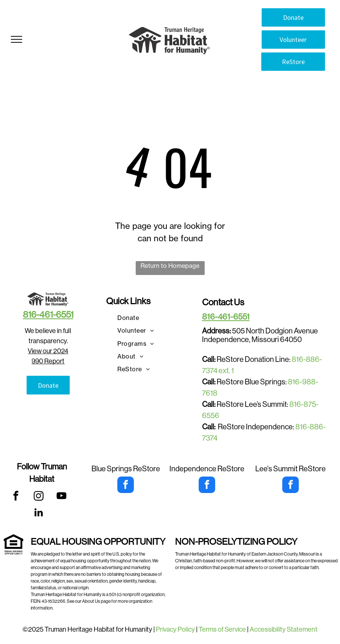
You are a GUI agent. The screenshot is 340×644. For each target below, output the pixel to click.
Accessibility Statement (284, 629)
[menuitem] (128, 318)
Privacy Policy (175, 629)
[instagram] (38, 497)
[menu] (16, 39)
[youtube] (61, 497)
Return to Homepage (170, 266)
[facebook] (16, 497)
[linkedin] (38, 514)
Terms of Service (222, 629)
